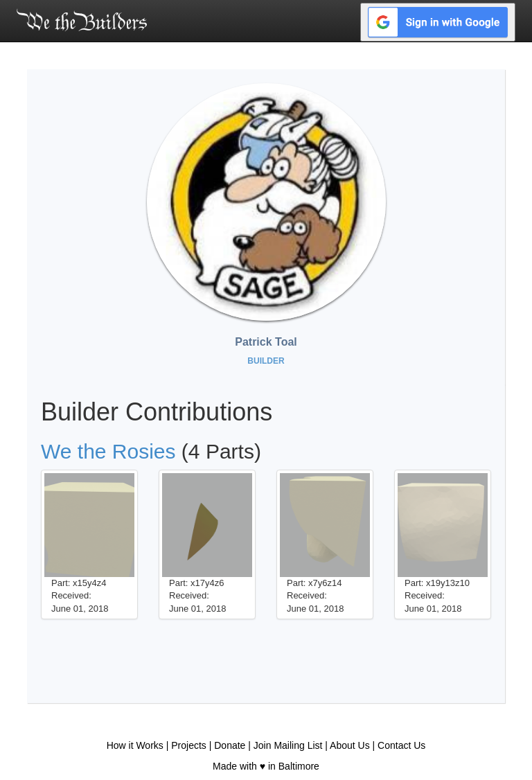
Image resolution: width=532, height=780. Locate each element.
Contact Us (401, 745)
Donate (230, 745)
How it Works (135, 745)
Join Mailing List (288, 745)
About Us (350, 745)
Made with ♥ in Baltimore (266, 766)
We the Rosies (108, 451)
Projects (189, 745)
